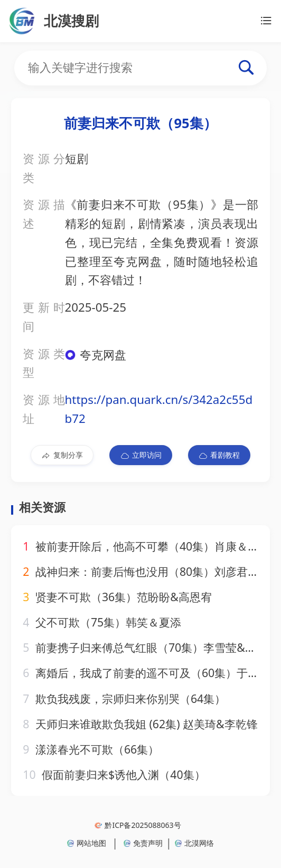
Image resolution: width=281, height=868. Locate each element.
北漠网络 (194, 843)
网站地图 (87, 843)
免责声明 (143, 843)
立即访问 (141, 455)
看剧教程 (219, 455)
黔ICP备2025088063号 (138, 825)
